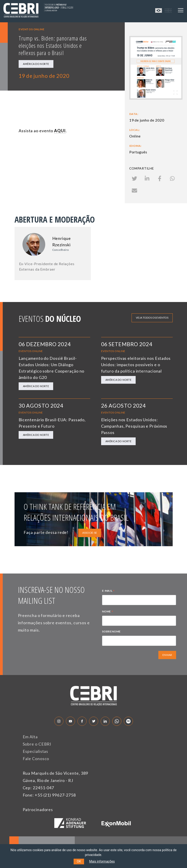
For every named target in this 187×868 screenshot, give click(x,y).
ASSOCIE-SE (90, 533)
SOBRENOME (111, 631)
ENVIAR (167, 655)
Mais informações (102, 861)
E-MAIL (108, 591)
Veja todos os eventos (152, 318)
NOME (108, 612)
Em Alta (30, 737)
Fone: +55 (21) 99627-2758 (49, 795)
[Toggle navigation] (181, 10)
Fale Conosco (36, 759)
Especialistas (36, 751)
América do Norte (36, 64)
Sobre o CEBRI (37, 744)
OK (79, 861)
